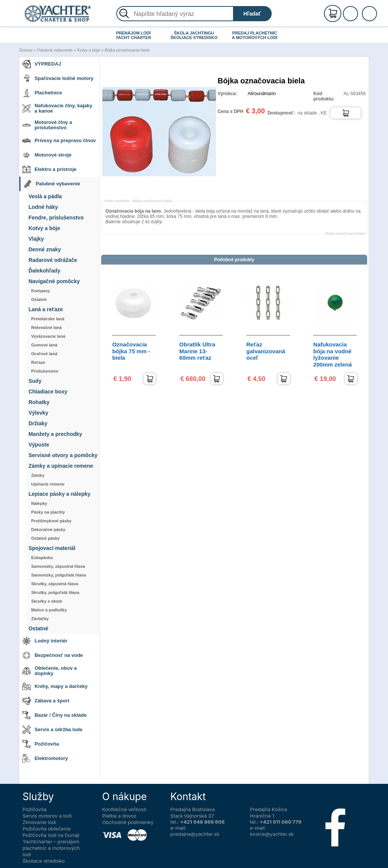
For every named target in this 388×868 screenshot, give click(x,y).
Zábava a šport (46, 701)
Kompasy (41, 291)
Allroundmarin (262, 94)
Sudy (35, 381)
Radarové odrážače (53, 260)
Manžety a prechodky (55, 434)
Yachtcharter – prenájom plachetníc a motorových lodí (51, 848)
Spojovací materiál (52, 548)
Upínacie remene (48, 484)
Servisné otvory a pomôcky (63, 455)
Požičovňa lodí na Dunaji (51, 835)
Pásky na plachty (48, 512)
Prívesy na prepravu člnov (59, 141)
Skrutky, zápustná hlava (55, 584)
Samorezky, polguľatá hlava (59, 575)
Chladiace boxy (48, 392)
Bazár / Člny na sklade (54, 715)
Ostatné (39, 299)
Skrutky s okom (47, 601)
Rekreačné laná (46, 327)
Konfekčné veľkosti (124, 809)
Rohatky (39, 402)
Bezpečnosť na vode (53, 655)
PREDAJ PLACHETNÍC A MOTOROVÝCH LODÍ (255, 35)
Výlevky (38, 413)
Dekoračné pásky (48, 530)
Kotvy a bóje (88, 50)
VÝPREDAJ (42, 64)
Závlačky (40, 619)
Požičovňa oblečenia (47, 829)
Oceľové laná (44, 354)
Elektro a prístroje (49, 169)
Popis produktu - (138, 201)
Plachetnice (42, 93)
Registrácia (358, 10)
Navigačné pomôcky (54, 281)
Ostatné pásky (45, 538)
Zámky (38, 475)
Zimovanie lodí (40, 822)
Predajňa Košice (269, 809)
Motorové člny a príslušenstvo (47, 125)
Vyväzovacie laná (48, 336)
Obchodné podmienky (128, 822)
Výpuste (39, 445)
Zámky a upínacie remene (61, 466)
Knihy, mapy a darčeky (55, 686)
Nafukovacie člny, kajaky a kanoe (57, 108)
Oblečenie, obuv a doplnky (49, 671)
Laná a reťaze (46, 309)
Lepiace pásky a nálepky (59, 494)
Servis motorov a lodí (47, 816)
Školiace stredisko (44, 861)
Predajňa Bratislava (193, 809)
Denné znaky (45, 250)
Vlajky (36, 239)
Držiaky (38, 424)
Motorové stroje (47, 155)
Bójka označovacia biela (127, 50)
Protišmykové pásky (51, 521)
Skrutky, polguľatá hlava (55, 592)
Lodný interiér (45, 641)
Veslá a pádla (45, 197)
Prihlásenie (358, 18)
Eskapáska (42, 558)
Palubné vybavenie (55, 50)
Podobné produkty (234, 260)
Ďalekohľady (44, 271)
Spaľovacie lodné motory (58, 78)
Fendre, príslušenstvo (56, 218)
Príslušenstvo (45, 371)
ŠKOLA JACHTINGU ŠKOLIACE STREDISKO (194, 35)
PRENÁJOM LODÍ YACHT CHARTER (133, 35)
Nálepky (39, 503)
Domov (26, 50)
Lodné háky (43, 207)
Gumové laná (44, 345)
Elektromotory (45, 758)
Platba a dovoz (119, 816)
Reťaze (38, 362)
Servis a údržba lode (52, 730)
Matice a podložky (49, 610)
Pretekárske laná (48, 319)
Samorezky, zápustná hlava (58, 566)
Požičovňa (41, 744)
